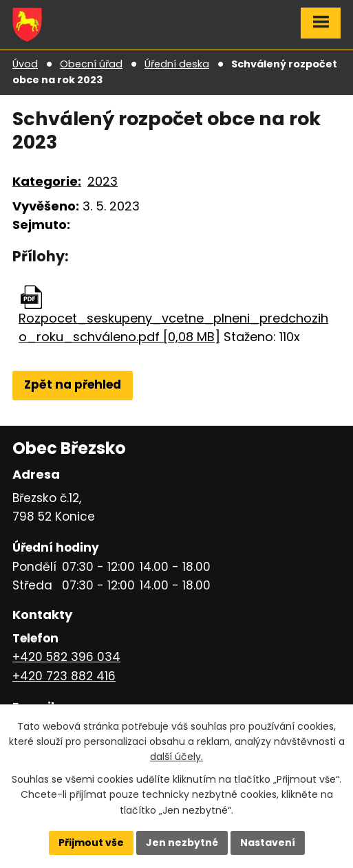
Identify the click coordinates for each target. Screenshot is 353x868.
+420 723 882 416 (64, 676)
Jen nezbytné (182, 843)
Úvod (25, 64)
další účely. (176, 757)
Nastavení (268, 843)
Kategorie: (47, 181)
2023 (103, 181)
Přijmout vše (91, 843)
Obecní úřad (91, 64)
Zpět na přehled (73, 384)
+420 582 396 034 (66, 657)
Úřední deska (177, 64)
